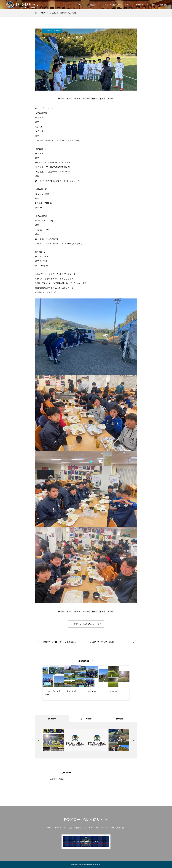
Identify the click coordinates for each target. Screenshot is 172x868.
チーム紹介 (104, 5)
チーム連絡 (151, 5)
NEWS (127, 5)
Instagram (139, 5)
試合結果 (57, 31)
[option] (53, 683)
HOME (81, 5)
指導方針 (92, 5)
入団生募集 (163, 5)
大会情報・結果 (116, 5)
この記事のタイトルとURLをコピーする (86, 624)
